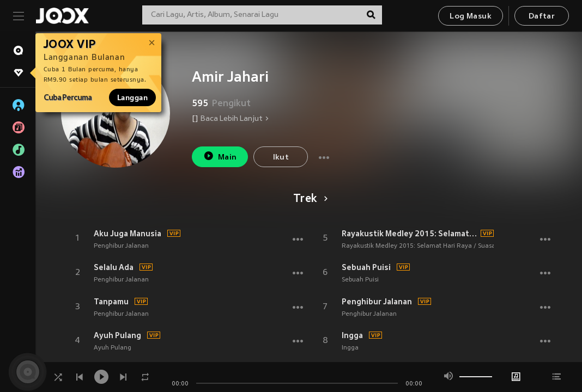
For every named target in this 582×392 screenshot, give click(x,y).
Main (220, 156)
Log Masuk (471, 17)
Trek (309, 199)
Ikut (281, 158)
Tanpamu (111, 302)
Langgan (132, 97)
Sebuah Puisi (366, 267)
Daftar (542, 17)
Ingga (352, 335)
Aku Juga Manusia (128, 234)
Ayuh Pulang (117, 335)
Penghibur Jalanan (121, 246)
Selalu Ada (114, 267)
